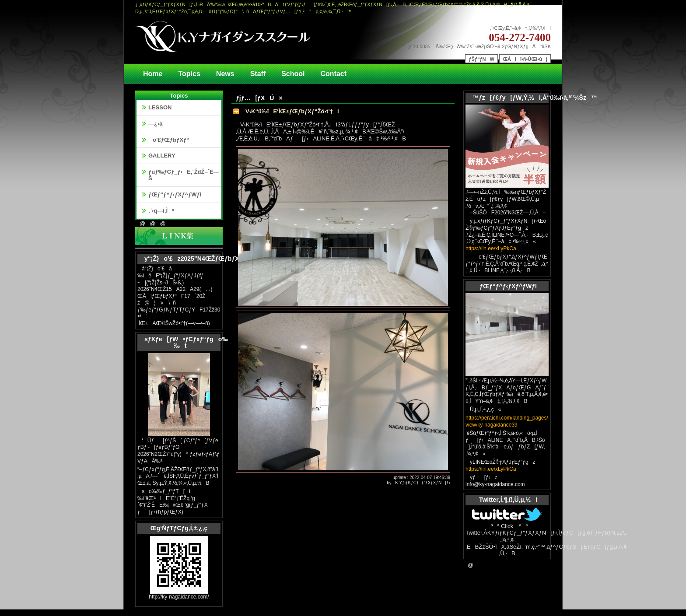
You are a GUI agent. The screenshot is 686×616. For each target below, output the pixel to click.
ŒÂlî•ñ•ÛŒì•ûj (525, 59)
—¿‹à (156, 124)
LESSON (160, 107)
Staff (258, 74)
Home (153, 74)
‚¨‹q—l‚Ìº (161, 211)
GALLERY (162, 156)
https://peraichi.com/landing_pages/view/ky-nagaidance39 (507, 421)
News (225, 74)
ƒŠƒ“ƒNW (481, 59)
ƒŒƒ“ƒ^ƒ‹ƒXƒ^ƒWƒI (175, 194)
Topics (189, 74)
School (293, 74)
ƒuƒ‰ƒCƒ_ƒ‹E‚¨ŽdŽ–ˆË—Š (184, 175)
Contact (334, 74)
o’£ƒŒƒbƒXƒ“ (169, 140)
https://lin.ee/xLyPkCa (491, 248)
